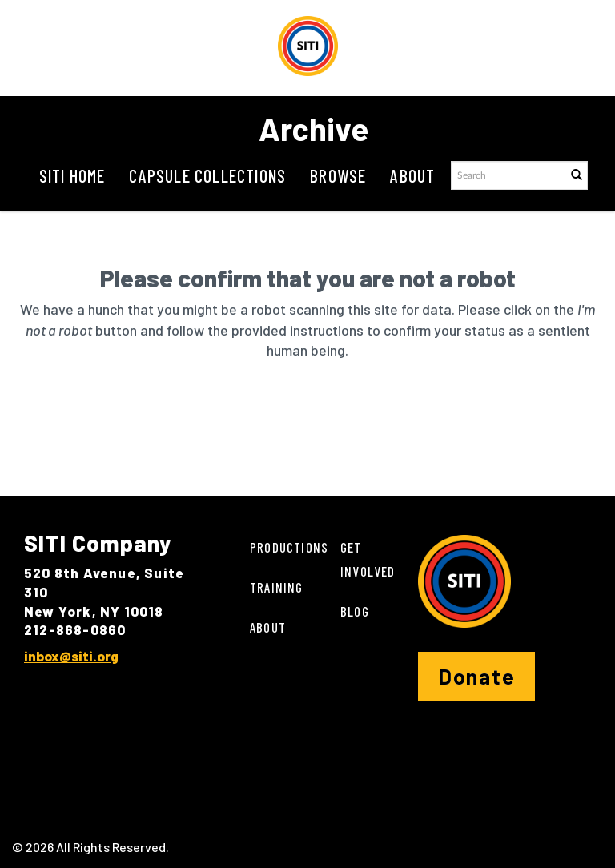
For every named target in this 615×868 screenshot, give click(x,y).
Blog (355, 611)
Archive (314, 128)
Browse (338, 175)
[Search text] (508, 175)
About (412, 175)
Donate (476, 676)
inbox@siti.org (71, 656)
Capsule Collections (207, 175)
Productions (289, 547)
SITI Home (72, 175)
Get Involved (368, 559)
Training (277, 587)
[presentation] (343, 424)
